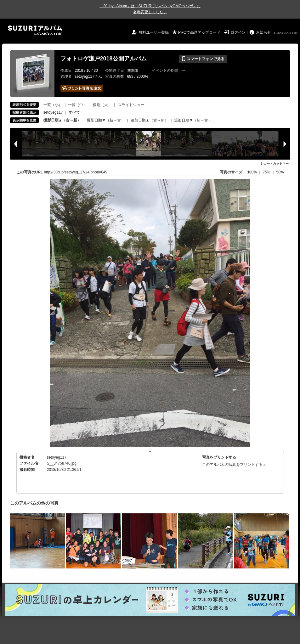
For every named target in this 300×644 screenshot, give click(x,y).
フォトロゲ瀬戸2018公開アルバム (104, 59)
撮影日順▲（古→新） (62, 120)
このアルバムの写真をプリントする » (234, 465)
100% (252, 172)
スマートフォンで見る (203, 59)
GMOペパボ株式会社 (286, 33)
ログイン (238, 32)
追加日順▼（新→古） (193, 120)
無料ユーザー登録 (154, 32)
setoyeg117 (53, 112)
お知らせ (263, 32)
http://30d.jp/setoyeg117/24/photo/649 (76, 172)
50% (280, 172)
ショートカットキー (275, 164)
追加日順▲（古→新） (150, 120)
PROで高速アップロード (199, 32)
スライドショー (131, 105)
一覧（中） (77, 105)
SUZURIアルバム (35, 30)
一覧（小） (53, 105)
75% (267, 172)
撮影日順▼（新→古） (106, 120)
